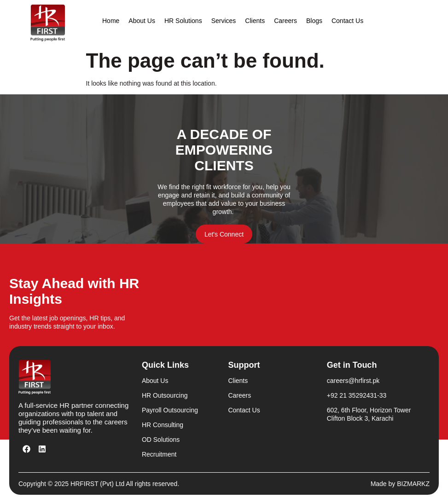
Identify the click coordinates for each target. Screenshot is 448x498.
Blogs (314, 21)
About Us (142, 21)
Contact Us (347, 21)
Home (111, 21)
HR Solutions (183, 21)
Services (224, 21)
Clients (255, 21)
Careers (285, 21)
